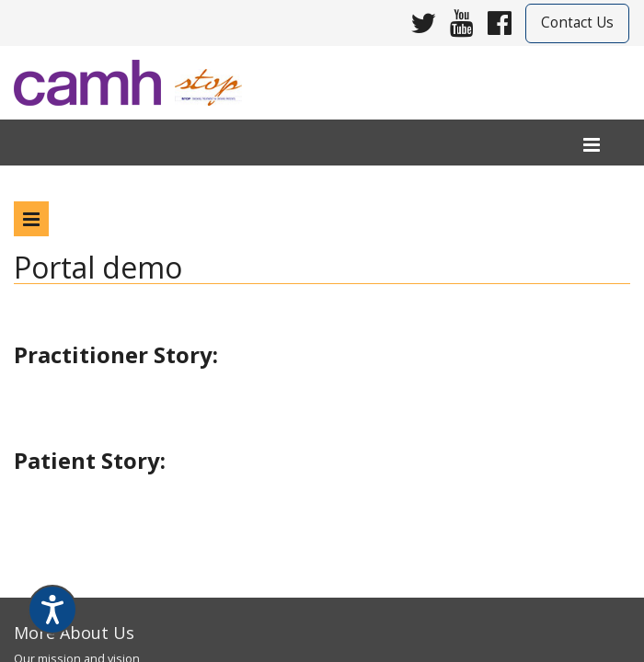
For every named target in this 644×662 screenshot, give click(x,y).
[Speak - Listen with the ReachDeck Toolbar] (52, 610)
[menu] (592, 146)
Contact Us (577, 23)
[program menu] (31, 219)
